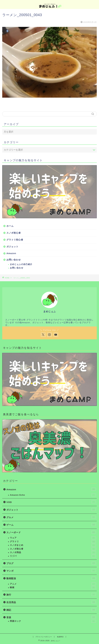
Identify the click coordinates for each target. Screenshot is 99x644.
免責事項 (60, 637)
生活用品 (51, 602)
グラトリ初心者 (15, 240)
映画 (53, 588)
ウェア (53, 538)
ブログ (51, 563)
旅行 (51, 594)
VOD (51, 502)
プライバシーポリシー (44, 637)
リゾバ (53, 556)
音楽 (51, 617)
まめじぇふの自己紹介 (21, 264)
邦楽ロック (53, 621)
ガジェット (12, 247)
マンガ (51, 571)
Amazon (11, 253)
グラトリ (53, 542)
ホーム (10, 226)
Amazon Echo (53, 495)
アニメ (53, 584)
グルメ (51, 517)
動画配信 (51, 578)
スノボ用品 (53, 552)
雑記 (51, 610)
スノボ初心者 (14, 233)
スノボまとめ (53, 545)
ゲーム (51, 525)
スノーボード (51, 532)
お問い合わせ (14, 260)
